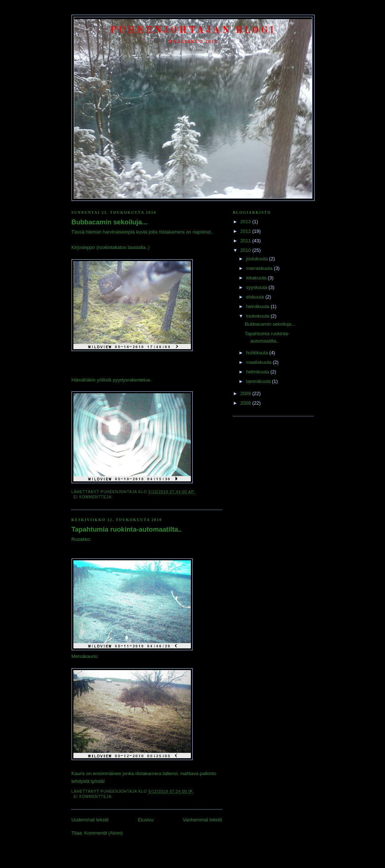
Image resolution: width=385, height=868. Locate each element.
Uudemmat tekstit (90, 820)
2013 (246, 222)
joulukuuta (257, 259)
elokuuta (256, 297)
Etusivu (146, 820)
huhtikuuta (258, 353)
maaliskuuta (259, 362)
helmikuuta (258, 372)
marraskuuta (260, 268)
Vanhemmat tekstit (202, 820)
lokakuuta (257, 278)
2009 (246, 393)
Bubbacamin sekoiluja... (110, 222)
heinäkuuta (258, 306)
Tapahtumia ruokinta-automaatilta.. (127, 529)
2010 (246, 250)
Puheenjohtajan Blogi (193, 30)
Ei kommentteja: (94, 497)
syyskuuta (257, 287)
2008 (246, 403)
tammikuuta (259, 381)
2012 (246, 231)
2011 (246, 241)
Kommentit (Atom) (103, 833)
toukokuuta (258, 316)
